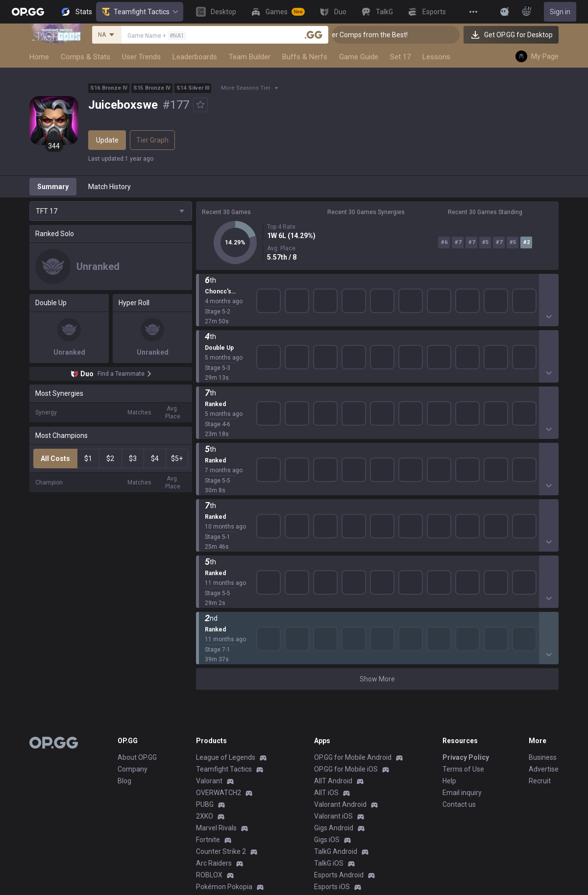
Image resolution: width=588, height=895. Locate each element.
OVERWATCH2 (219, 596)
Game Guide (359, 57)
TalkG (205, 784)
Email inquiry (462, 596)
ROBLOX (209, 678)
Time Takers (215, 713)
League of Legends (226, 560)
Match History (110, 187)
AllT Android (333, 584)
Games (207, 760)
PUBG (205, 607)
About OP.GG (137, 560)
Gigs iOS (327, 643)
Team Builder (250, 57)
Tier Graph (152, 140)
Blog (124, 584)
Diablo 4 (208, 737)
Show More (377, 289)
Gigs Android (334, 631)
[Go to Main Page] (28, 12)
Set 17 (400, 57)
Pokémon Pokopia (224, 690)
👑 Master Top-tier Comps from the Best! (369, 35)
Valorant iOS (333, 619)
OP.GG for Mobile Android (353, 560)
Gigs (203, 807)
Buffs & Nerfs (305, 57)
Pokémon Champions (229, 725)
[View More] (473, 12)
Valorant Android (340, 607)
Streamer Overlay (223, 819)
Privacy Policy (466, 560)
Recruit (540, 584)
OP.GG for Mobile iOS (346, 572)
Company (133, 572)
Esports (208, 796)
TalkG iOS (329, 666)
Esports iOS (332, 690)
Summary (53, 187)
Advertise (544, 572)
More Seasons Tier (246, 88)
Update (107, 140)
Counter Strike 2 (221, 654)
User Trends (141, 57)
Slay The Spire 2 (221, 701)
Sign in (560, 12)
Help (449, 584)
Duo (202, 772)
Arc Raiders (214, 666)
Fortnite (208, 643)
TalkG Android (336, 654)
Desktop (209, 749)
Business (543, 560)
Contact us (459, 607)
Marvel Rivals (216, 631)
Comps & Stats (86, 57)
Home (39, 57)
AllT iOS (326, 596)
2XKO (205, 619)
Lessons (436, 57)
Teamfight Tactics (140, 12)
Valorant (209, 584)
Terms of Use (463, 572)
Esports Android (339, 678)
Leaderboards (195, 57)
